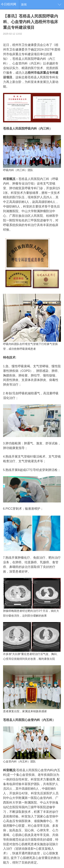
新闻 (24, 4)
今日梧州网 (9, 4)
